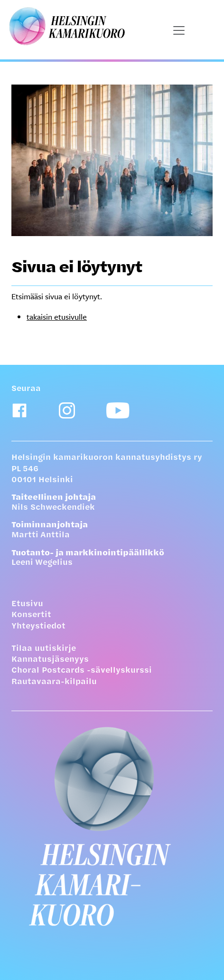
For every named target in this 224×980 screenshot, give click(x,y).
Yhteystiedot (38, 627)
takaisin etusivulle (57, 317)
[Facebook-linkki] (19, 410)
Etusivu (27, 604)
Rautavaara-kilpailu (54, 682)
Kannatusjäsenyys (50, 660)
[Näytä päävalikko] (179, 30)
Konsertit (31, 615)
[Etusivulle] (112, 826)
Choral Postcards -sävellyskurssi (82, 671)
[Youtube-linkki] (118, 410)
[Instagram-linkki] (67, 410)
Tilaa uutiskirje (44, 649)
